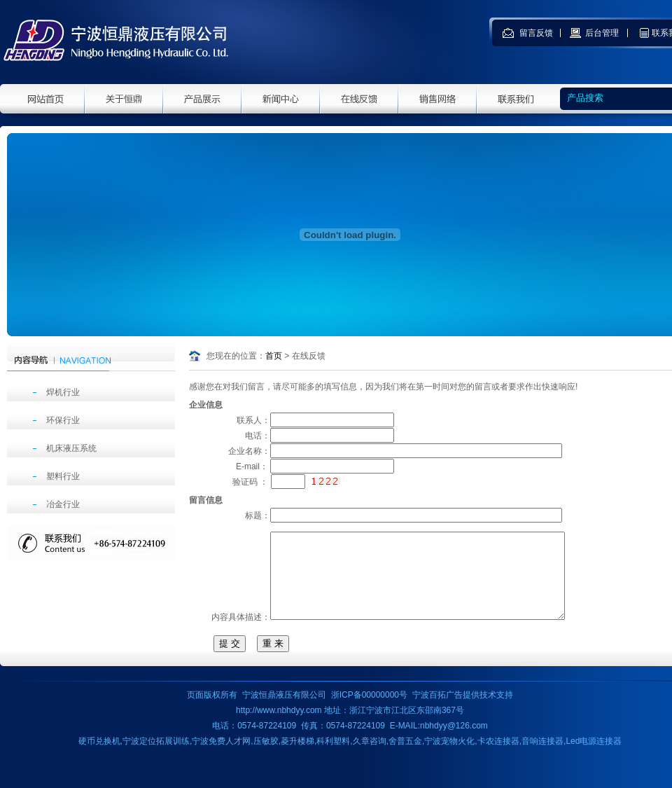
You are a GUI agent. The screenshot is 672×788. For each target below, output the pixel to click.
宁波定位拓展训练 (156, 758)
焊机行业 (63, 392)
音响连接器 (542, 758)
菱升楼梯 (297, 758)
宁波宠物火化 (449, 758)
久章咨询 (370, 758)
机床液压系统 (71, 448)
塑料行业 (63, 476)
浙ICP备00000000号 (369, 712)
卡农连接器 (498, 758)
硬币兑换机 (99, 758)
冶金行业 (63, 504)
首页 (274, 356)
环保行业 (63, 420)
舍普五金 (405, 758)
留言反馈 (537, 33)
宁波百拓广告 (437, 712)
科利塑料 (333, 758)
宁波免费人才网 (221, 758)
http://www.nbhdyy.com (279, 727)
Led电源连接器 (594, 758)
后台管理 (603, 33)
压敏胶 (266, 758)
